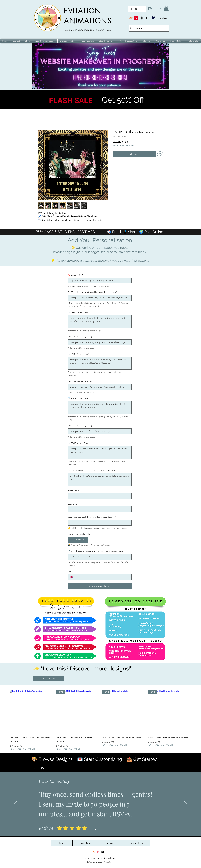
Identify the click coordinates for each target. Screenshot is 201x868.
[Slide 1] (95, 829)
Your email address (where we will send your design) (92, 517)
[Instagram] (141, 18)
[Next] (186, 804)
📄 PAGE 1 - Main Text (79, 312)
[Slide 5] (106, 829)
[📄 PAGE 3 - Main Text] (100, 408)
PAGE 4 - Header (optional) (80, 426)
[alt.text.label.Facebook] (147, 18)
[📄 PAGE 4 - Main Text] (100, 452)
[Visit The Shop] (48, 678)
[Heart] (153, 18)
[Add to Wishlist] (160, 154)
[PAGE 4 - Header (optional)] (99, 431)
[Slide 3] (100, 829)
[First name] (99, 496)
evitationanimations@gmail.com (100, 858)
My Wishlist (162, 18)
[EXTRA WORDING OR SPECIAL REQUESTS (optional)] (100, 479)
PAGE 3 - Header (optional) (80, 381)
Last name (73, 504)
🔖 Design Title (75, 275)
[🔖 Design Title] (99, 281)
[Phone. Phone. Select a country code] (72, 577)
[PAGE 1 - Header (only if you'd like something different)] (99, 298)
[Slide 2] (98, 829)
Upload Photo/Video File (79, 534)
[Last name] (99, 509)
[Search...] (148, 29)
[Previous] (15, 804)
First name (73, 491)
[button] (137, 9)
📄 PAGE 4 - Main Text (79, 443)
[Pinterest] (136, 18)
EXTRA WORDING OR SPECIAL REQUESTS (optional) (92, 470)
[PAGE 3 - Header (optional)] (99, 387)
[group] (100, 720)
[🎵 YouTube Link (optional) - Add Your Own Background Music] (99, 557)
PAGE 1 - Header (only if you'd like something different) (92, 292)
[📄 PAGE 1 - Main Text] (100, 322)
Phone (71, 571)
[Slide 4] (103, 829)
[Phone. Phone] (102, 577)
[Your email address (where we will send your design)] (99, 523)
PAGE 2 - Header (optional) (80, 337)
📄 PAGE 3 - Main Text (79, 399)
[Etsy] (131, 18)
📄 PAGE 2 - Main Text (79, 354)
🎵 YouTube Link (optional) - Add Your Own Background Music (96, 551)
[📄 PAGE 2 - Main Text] (100, 363)
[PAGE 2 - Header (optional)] (99, 342)
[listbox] (137, 9)
